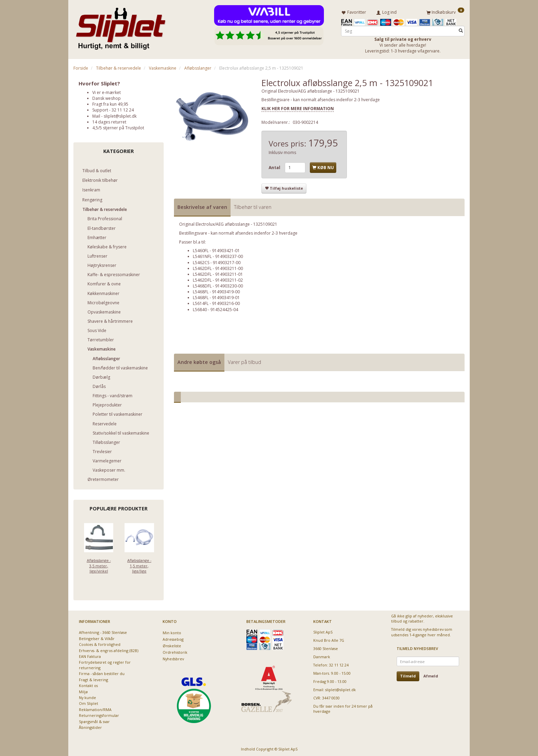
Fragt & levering (93, 678)
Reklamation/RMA (95, 708)
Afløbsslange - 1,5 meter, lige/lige (139, 565)
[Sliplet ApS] (121, 26)
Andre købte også (199, 361)
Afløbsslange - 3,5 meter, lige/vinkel (99, 565)
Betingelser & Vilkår (97, 637)
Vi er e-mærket (107, 91)
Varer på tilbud (244, 361)
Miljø (83, 690)
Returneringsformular (99, 714)
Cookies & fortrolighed (100, 643)
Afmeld (431, 675)
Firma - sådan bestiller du (102, 672)
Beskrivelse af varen (202, 206)
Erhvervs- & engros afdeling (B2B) (109, 649)
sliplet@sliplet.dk (120, 115)
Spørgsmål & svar (94, 720)
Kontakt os (88, 684)
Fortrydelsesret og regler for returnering (105, 664)
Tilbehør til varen (253, 206)
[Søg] (461, 30)
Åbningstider (90, 726)
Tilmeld (408, 675)
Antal (275, 166)
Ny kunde (87, 696)
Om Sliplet (89, 702)
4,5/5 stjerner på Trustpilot (118, 126)
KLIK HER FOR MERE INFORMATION (298, 107)
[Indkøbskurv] (445, 11)
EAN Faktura (90, 655)
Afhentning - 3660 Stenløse (103, 631)
